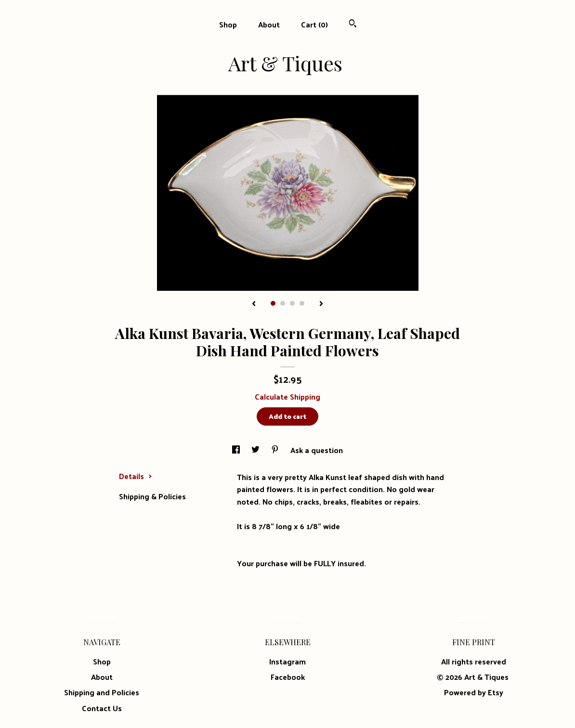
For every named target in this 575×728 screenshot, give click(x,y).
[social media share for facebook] (237, 450)
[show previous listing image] (254, 304)
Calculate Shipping (287, 396)
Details (136, 476)
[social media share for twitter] (256, 450)
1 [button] (273, 303)
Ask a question (317, 450)
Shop (228, 24)
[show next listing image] (321, 304)
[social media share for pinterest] (276, 450)
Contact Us (102, 708)
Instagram (287, 661)
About (269, 24)
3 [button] (292, 303)
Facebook (288, 677)
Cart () (314, 24)
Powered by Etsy (474, 692)
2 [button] (283, 303)
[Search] (353, 24)
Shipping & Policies (152, 496)
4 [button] (302, 303)
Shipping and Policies (102, 692)
